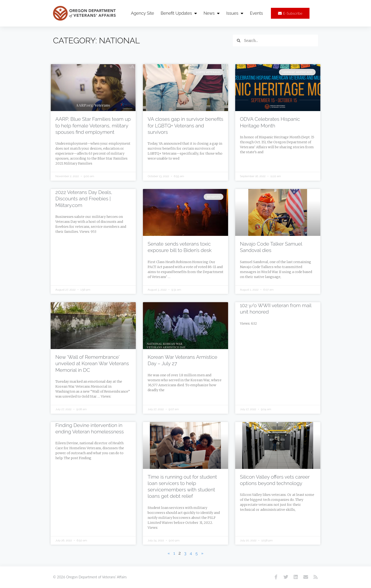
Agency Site (142, 13)
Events (256, 13)
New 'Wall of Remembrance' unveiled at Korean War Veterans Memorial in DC (92, 364)
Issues (235, 13)
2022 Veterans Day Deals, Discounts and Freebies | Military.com (84, 199)
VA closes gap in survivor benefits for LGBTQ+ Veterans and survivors (185, 126)
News (212, 13)
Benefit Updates (179, 13)
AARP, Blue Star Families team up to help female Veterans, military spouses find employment (93, 126)
